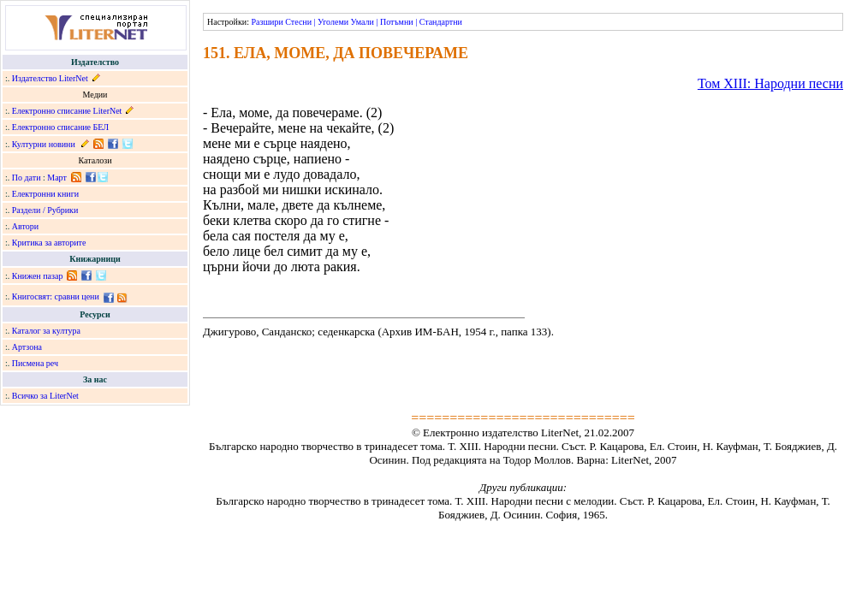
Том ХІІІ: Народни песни (770, 83)
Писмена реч (35, 363)
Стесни (298, 22)
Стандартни (441, 22)
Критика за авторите (49, 243)
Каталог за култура (46, 331)
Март (57, 178)
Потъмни (397, 22)
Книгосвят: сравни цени (56, 296)
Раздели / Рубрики (45, 210)
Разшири (267, 22)
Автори (25, 226)
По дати (27, 178)
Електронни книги (45, 194)
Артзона (27, 347)
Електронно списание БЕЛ (60, 127)
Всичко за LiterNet (45, 396)
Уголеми (333, 22)
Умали (363, 22)
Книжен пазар (38, 276)
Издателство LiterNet (50, 78)
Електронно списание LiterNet (67, 111)
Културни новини (44, 144)
